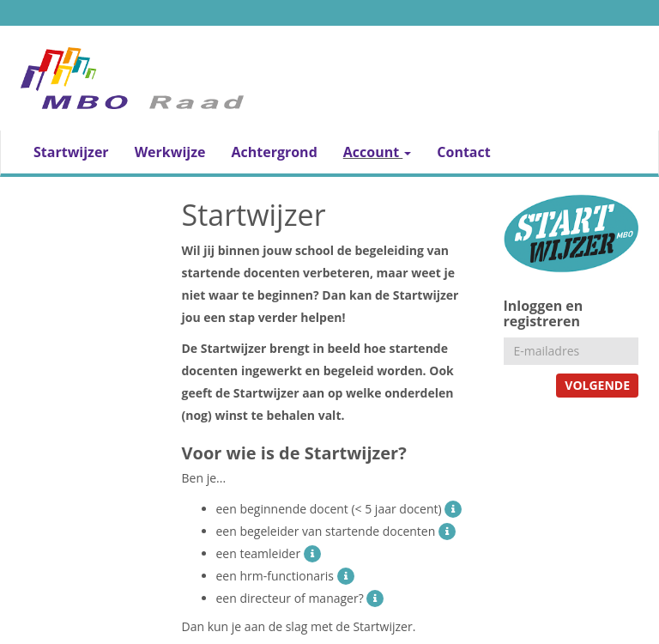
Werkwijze (170, 152)
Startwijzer (71, 152)
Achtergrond (274, 152)
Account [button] (378, 152)
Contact (463, 152)
